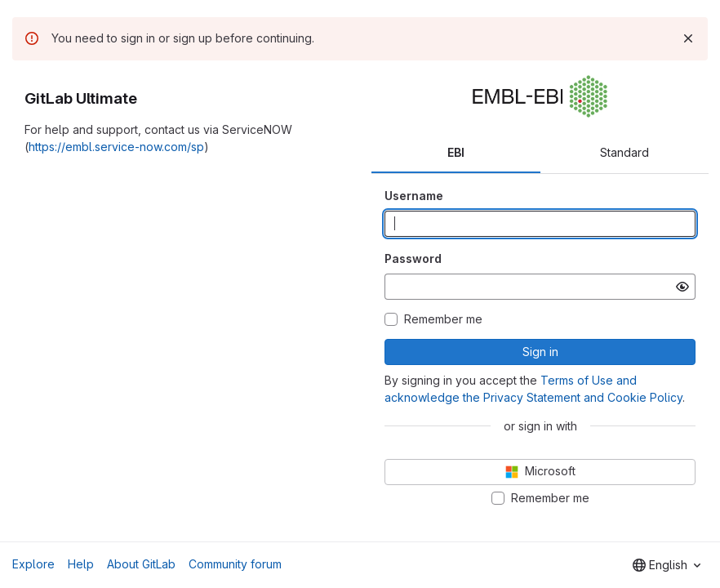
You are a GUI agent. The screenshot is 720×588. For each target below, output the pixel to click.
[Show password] (682, 287)
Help (81, 564)
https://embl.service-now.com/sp (116, 147)
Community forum (235, 564)
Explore (33, 564)
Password (413, 258)
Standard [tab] (624, 152)
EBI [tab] (456, 152)
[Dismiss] (688, 38)
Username (414, 196)
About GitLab (141, 564)
